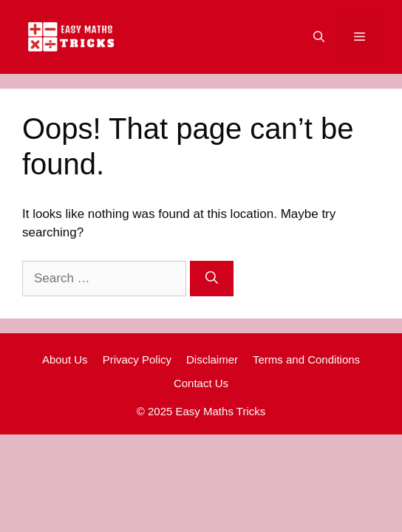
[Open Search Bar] (319, 37)
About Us (65, 359)
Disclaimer (212, 359)
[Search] (212, 279)
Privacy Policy (137, 359)
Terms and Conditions (306, 359)
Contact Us (201, 383)
